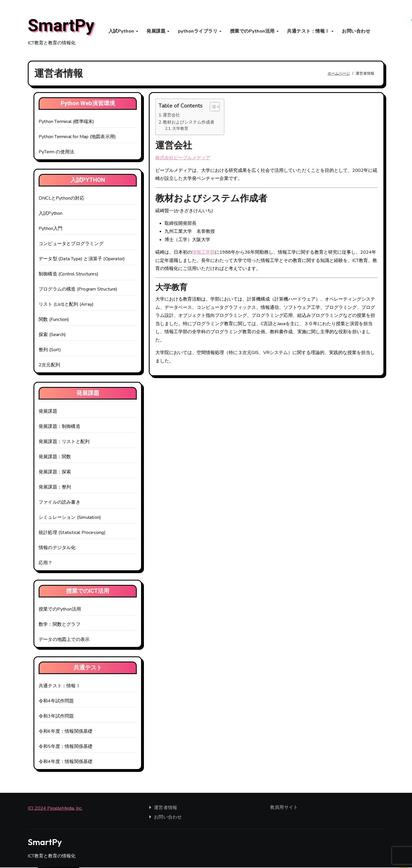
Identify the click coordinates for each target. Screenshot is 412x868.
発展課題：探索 (55, 473)
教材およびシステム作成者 (189, 123)
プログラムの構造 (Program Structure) (78, 290)
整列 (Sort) (50, 351)
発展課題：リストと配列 (64, 442)
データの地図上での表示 (64, 640)
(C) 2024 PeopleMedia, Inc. (55, 809)
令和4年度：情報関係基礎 (66, 762)
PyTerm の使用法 (56, 153)
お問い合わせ (356, 31)
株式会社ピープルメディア (183, 158)
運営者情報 (166, 809)
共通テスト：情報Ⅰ (309, 31)
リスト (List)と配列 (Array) (66, 305)
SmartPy (61, 26)
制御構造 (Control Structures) (69, 275)
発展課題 (157, 31)
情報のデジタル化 (57, 549)
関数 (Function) (54, 320)
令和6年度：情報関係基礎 (66, 732)
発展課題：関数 (55, 458)
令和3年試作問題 (56, 717)
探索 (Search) (52, 335)
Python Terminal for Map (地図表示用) (77, 138)
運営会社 (171, 116)
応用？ (46, 564)
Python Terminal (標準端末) (66, 122)
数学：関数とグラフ (60, 625)
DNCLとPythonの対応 (62, 199)
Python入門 (51, 229)
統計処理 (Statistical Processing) (72, 533)
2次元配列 (49, 366)
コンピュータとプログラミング (71, 245)
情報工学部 (203, 253)
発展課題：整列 (55, 488)
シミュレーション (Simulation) (70, 518)
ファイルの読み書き (60, 503)
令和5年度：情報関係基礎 (66, 747)
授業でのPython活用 (253, 31)
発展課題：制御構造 (60, 427)
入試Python (122, 31)
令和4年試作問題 (56, 702)
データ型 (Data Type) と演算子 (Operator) (82, 260)
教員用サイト (284, 808)
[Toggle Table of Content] (212, 108)
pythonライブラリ (198, 31)
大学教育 (180, 129)
